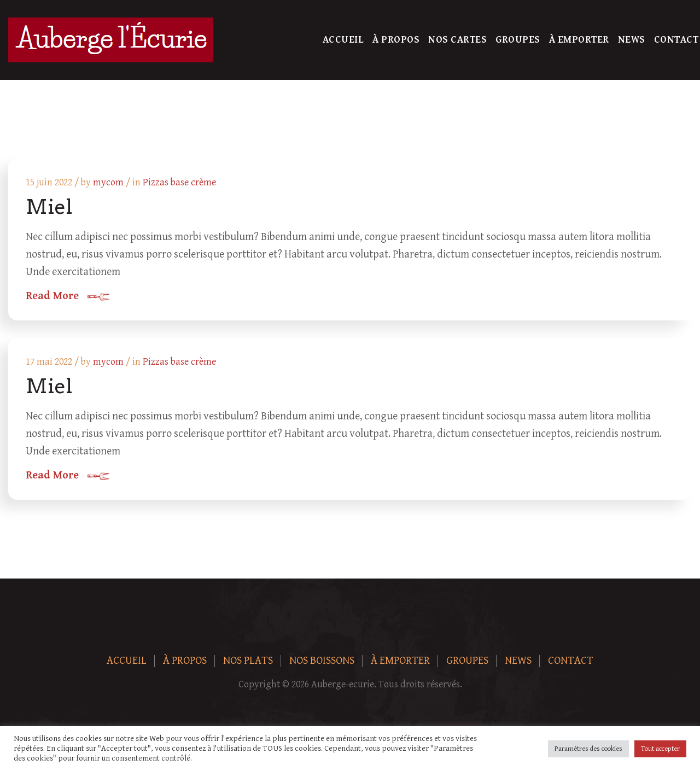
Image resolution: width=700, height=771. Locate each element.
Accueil (343, 40)
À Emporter (579, 40)
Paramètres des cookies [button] (588, 749)
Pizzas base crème (179, 182)
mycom (108, 182)
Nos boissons (322, 661)
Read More (52, 296)
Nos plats (248, 661)
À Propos (396, 40)
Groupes (518, 40)
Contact (676, 40)
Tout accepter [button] (660, 749)
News (632, 40)
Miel (49, 207)
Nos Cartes (457, 40)
